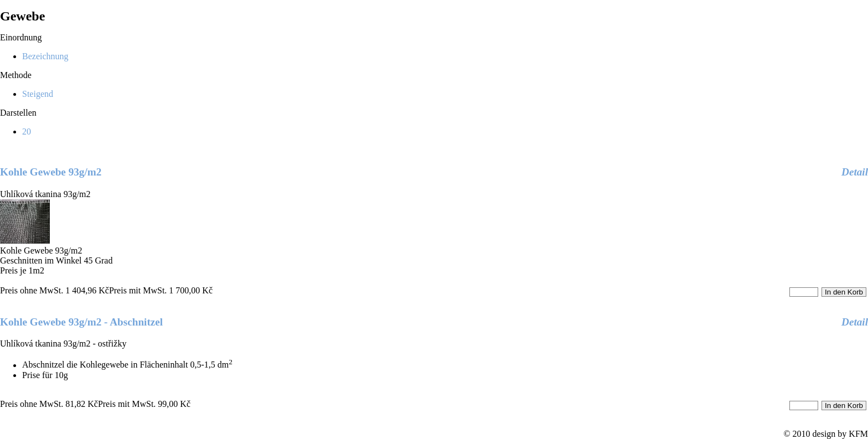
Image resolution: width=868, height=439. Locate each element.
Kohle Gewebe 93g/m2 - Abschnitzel (81, 322)
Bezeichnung (45, 56)
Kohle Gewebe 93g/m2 (51, 172)
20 (27, 131)
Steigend (38, 94)
